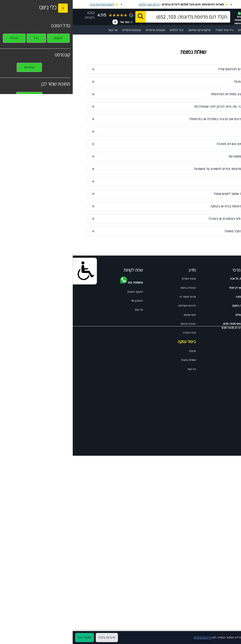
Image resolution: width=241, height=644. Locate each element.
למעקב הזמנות (62, 292)
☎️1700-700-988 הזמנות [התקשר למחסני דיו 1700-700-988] (188, 18)
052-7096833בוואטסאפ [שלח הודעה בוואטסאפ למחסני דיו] (167, 18)
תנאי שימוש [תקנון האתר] (117, 315)
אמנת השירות (116, 279)
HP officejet (208, 314)
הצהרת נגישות (115, 288)
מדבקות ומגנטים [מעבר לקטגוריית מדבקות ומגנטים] (174, 30)
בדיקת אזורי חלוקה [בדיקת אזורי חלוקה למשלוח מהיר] (76, 4)
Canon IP (224, 401)
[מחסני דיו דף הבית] (220, 16)
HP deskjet (223, 314)
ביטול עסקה (114, 342)
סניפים (120, 351)
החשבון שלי (64, 301)
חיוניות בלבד (34, 637)
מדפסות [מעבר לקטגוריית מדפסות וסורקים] (193, 30)
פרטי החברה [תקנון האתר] (117, 333)
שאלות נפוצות (116, 360)
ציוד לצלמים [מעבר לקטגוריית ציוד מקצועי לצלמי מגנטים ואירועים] (104, 30)
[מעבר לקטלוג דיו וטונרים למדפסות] (207, 30)
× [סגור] (235, 638)
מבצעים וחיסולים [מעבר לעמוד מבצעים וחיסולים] (59, 30)
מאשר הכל (12, 637)
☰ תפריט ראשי (227, 30)
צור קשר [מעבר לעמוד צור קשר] (40, 30)
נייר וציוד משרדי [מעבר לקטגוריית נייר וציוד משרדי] (152, 30)
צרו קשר (119, 369)
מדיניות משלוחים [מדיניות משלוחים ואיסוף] (114, 306)
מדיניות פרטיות (130, 637)
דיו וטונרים (210, 279)
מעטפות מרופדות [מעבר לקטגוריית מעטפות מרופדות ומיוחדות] (83, 30)
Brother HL (223, 362)
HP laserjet (223, 323)
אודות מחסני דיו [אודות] (115, 297)
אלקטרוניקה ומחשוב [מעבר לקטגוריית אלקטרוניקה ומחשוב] (127, 30)
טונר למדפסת (222, 301)
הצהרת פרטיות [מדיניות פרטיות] (115, 324)
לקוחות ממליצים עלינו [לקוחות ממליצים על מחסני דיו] (29, 4)
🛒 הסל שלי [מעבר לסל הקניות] (50, 22)
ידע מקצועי (223, 279)
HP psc (211, 388)
